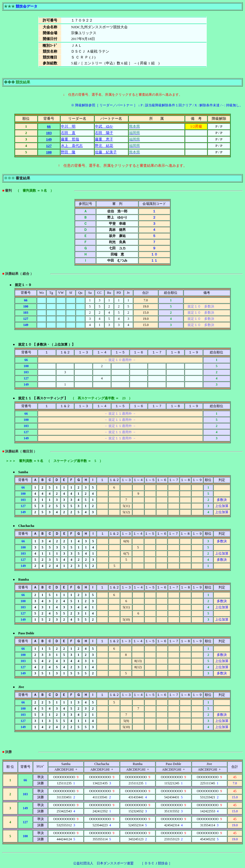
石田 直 (68, 133)
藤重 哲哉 (70, 139)
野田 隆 (68, 152)
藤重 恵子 (104, 139)
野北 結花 (104, 146)
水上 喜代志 (72, 146)
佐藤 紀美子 (106, 152)
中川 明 (68, 126)
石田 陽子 (104, 133)
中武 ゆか (104, 126)
